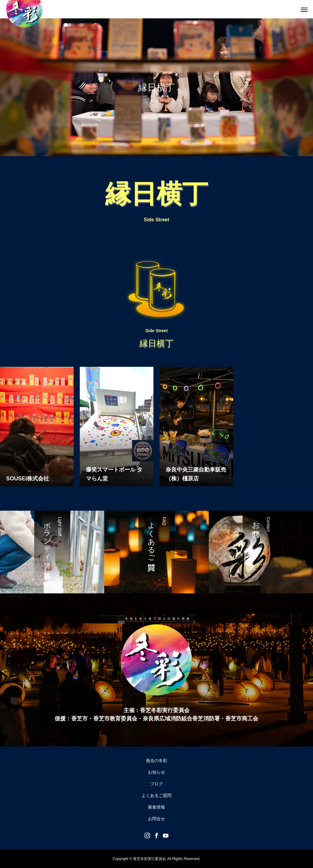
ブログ (156, 784)
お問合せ (156, 819)
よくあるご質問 (156, 795)
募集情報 (156, 807)
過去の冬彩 (156, 761)
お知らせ (156, 772)
